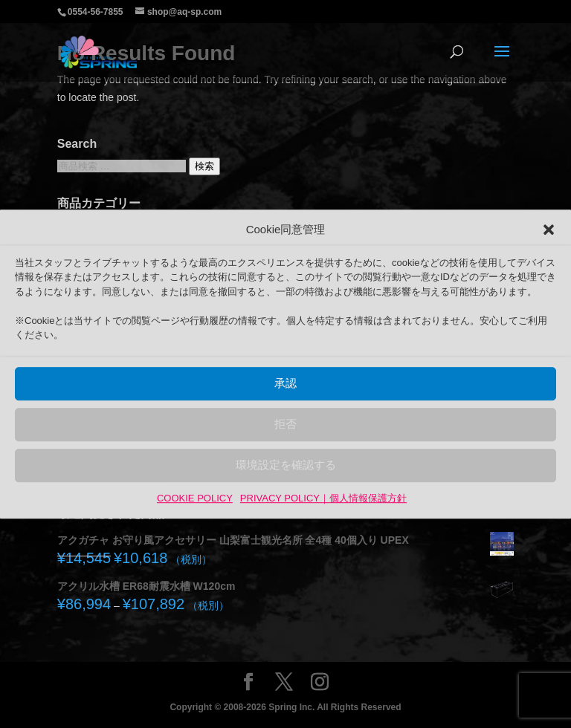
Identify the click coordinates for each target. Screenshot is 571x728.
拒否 (285, 425)
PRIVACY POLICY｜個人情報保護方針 (323, 498)
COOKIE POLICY (195, 498)
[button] (549, 230)
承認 (285, 384)
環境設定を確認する (286, 465)
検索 (204, 166)
